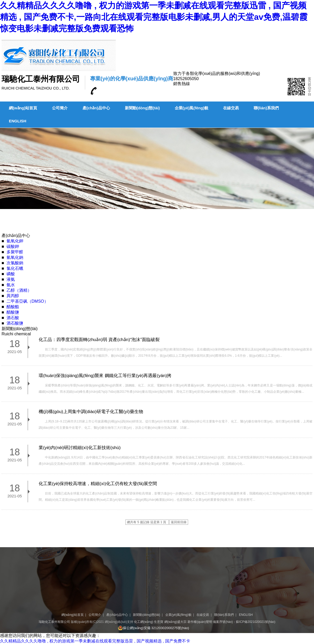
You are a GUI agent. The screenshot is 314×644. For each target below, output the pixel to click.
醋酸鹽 (13, 312)
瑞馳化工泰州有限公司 (54, 622)
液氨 (11, 279)
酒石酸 (13, 318)
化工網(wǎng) (144, 622)
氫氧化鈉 (15, 257)
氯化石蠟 (15, 268)
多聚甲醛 (15, 252)
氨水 (11, 285)
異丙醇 (13, 296)
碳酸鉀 (13, 246)
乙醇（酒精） (19, 290)
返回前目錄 (179, 522)
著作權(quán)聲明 (200, 622)
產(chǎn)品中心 (96, 108)
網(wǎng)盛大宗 (175, 622)
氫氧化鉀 (15, 241)
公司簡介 (60, 108)
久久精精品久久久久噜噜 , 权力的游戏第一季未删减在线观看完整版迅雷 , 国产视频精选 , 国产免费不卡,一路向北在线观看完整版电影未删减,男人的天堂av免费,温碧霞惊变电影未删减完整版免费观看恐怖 (154, 17)
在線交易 (231, 108)
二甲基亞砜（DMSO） (27, 301)
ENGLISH (18, 121)
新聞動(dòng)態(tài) (142, 108)
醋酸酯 (13, 307)
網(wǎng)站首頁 (23, 108)
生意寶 (159, 622)
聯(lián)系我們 (266, 108)
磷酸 (11, 274)
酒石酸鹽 (15, 323)
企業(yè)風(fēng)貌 (191, 108)
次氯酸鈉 (15, 263)
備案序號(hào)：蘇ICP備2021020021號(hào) (244, 622)
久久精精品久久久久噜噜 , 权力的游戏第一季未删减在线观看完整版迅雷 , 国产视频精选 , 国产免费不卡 (95, 641)
